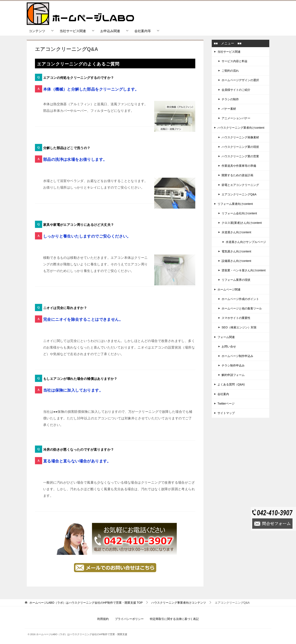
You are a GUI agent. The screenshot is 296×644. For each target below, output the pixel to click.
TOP (86, 603)
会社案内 (223, 394)
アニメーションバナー (236, 118)
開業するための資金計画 (237, 175)
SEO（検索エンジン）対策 (239, 327)
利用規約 (103, 619)
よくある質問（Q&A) (231, 384)
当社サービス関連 (73, 31)
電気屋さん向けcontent (236, 251)
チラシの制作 (230, 99)
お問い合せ (229, 346)
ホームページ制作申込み (237, 356)
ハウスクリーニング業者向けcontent (241, 128)
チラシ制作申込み (233, 365)
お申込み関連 (110, 31)
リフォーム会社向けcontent (239, 213)
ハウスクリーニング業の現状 (240, 147)
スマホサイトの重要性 (236, 318)
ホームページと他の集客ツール (242, 308)
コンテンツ (37, 31)
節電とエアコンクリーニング (240, 185)
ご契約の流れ (230, 71)
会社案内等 (143, 31)
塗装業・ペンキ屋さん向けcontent (244, 270)
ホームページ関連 (229, 289)
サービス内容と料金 (235, 61)
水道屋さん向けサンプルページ (246, 242)
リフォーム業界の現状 (236, 280)
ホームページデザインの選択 (240, 80)
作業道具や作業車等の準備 (239, 166)
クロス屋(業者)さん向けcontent (242, 223)
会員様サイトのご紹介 (236, 90)
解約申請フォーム (233, 375)
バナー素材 (229, 109)
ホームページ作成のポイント (240, 299)
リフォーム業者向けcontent (235, 204)
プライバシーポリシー (129, 619)
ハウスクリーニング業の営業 (240, 156)
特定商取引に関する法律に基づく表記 (174, 619)
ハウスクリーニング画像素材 (240, 137)
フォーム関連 (226, 337)
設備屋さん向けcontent (236, 261)
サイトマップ (226, 413)
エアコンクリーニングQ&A (239, 194)
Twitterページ (226, 404)
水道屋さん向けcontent (236, 232)
